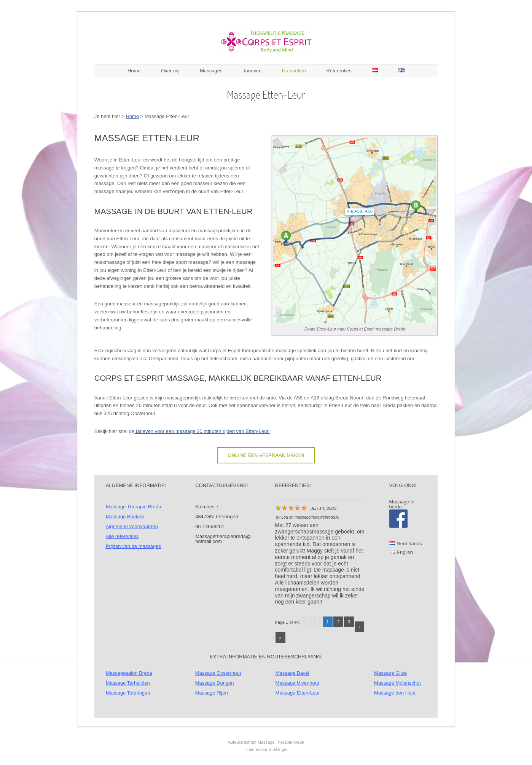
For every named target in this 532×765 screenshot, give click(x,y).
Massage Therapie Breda (134, 507)
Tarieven (252, 71)
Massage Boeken (125, 517)
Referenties (339, 71)
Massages (211, 71)
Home (134, 71)
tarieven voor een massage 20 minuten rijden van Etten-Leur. (202, 431)
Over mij (170, 71)
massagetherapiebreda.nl (317, 517)
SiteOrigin (278, 749)
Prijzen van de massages (133, 546)
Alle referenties (122, 536)
